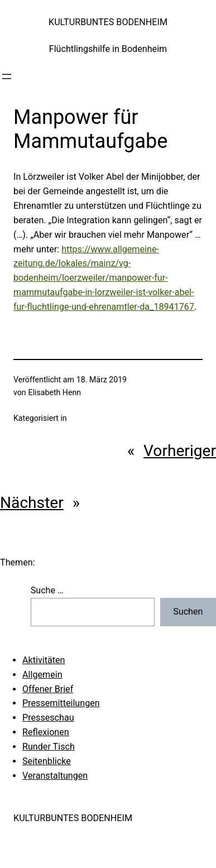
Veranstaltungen (55, 776)
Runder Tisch (49, 747)
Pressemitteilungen (61, 703)
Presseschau (48, 718)
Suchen (188, 612)
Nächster (32, 503)
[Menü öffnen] (7, 76)
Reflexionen (46, 732)
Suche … (47, 590)
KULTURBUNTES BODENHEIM (108, 22)
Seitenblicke (47, 761)
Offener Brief (48, 689)
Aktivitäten (44, 660)
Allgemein (42, 675)
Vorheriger (180, 451)
